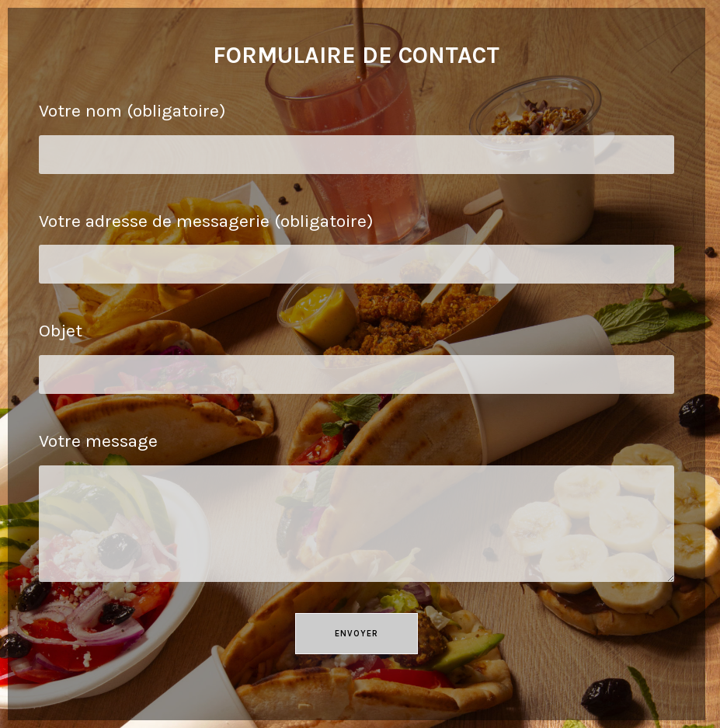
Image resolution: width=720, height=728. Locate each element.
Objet (357, 354)
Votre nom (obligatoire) (357, 134)
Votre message (357, 483)
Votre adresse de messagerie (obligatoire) (357, 244)
